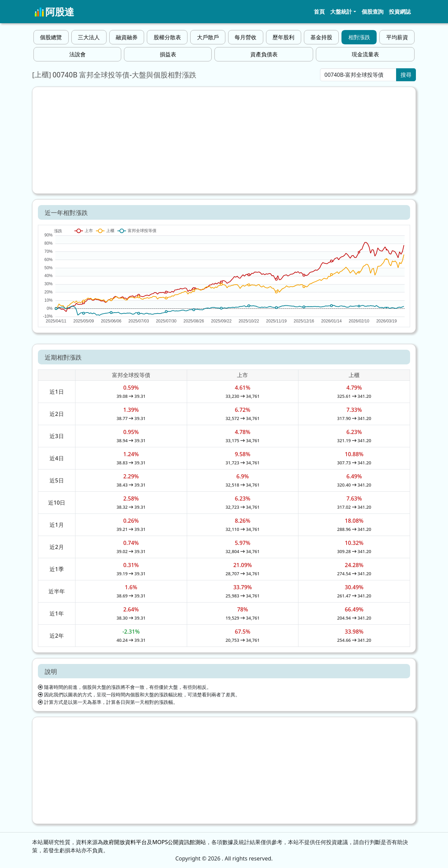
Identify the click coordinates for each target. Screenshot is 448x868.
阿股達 (54, 12)
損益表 (168, 54)
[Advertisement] (224, 140)
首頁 (319, 12)
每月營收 (246, 37)
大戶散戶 (208, 37)
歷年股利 (283, 37)
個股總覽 (51, 37)
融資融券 (127, 37)
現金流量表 (365, 54)
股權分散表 (167, 37)
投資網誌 (400, 12)
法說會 (78, 54)
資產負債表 (264, 54)
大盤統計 (341, 12)
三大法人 (89, 37)
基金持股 (321, 37)
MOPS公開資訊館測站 (179, 842)
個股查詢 (373, 12)
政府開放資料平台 (125, 842)
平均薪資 (397, 37)
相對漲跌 (359, 37)
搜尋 (406, 75)
